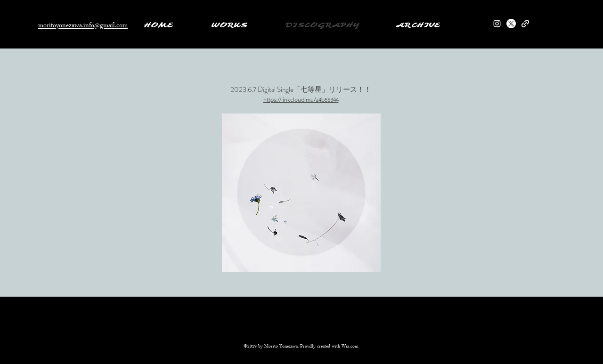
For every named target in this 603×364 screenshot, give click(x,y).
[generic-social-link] (525, 24)
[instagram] (497, 24)
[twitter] (511, 24)
